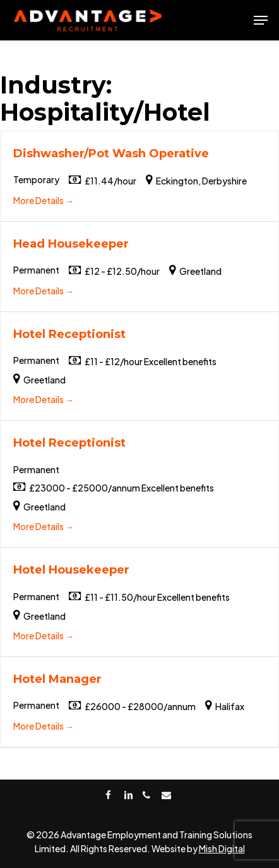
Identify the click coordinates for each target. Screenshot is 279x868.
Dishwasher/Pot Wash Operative (111, 154)
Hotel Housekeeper (71, 570)
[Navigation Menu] (261, 20)
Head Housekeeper (71, 244)
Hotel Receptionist (69, 334)
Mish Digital (222, 848)
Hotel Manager (57, 679)
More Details (44, 200)
